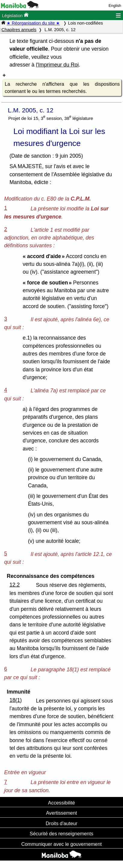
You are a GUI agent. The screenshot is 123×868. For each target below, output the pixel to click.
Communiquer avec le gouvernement (61, 844)
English (115, 6)
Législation (15, 15)
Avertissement (61, 813)
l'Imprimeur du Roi (57, 65)
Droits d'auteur (62, 823)
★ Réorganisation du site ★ (33, 23)
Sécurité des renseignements (61, 834)
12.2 (14, 585)
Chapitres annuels (19, 30)
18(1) (15, 700)
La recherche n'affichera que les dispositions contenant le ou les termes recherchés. (62, 88)
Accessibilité (62, 803)
